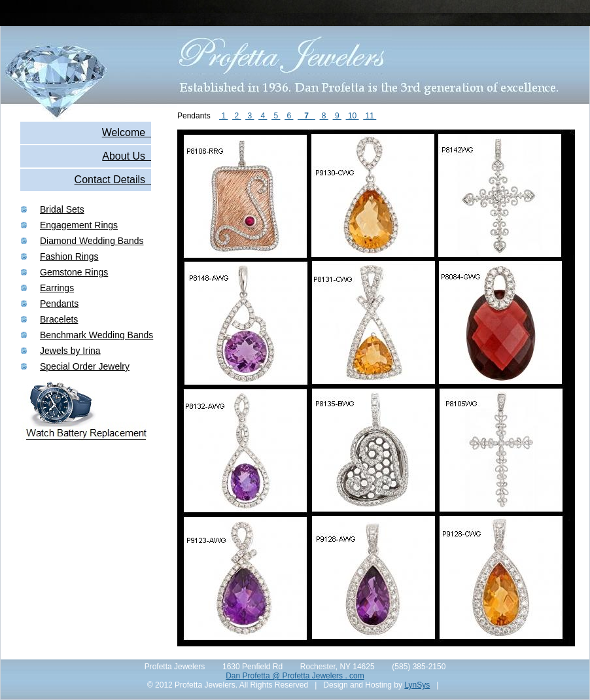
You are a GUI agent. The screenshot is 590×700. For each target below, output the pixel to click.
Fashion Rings (69, 256)
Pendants (59, 304)
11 (370, 116)
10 (353, 116)
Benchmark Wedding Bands (96, 335)
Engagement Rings (79, 225)
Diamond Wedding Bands (92, 241)
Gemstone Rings (74, 272)
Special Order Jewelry (85, 366)
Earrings (57, 288)
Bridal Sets (62, 209)
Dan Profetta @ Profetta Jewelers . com (295, 676)
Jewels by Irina (70, 351)
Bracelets (59, 319)
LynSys (417, 685)
